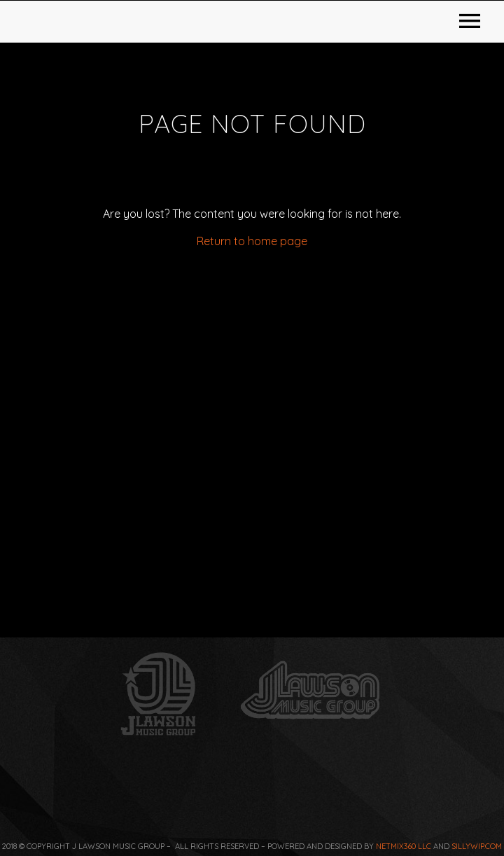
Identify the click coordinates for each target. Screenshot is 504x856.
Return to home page (252, 446)
